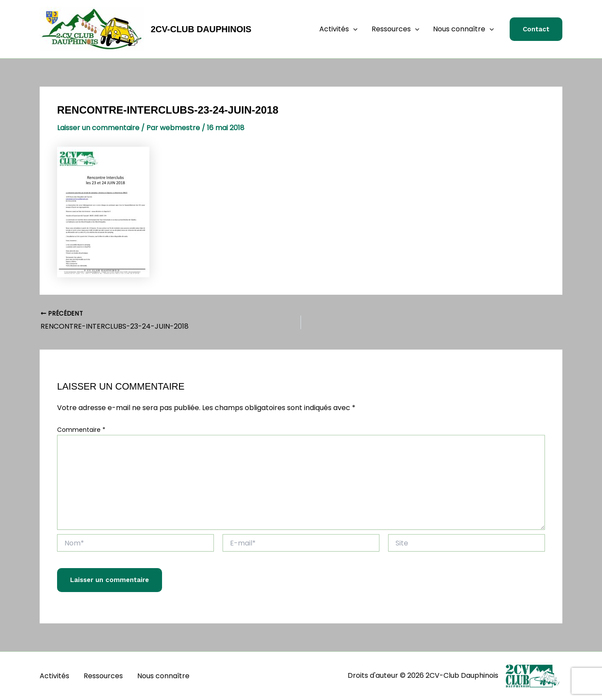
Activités (338, 29)
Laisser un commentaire (98, 128)
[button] (353, 29)
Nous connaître (463, 29)
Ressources (396, 29)
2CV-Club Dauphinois (201, 29)
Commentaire (81, 430)
